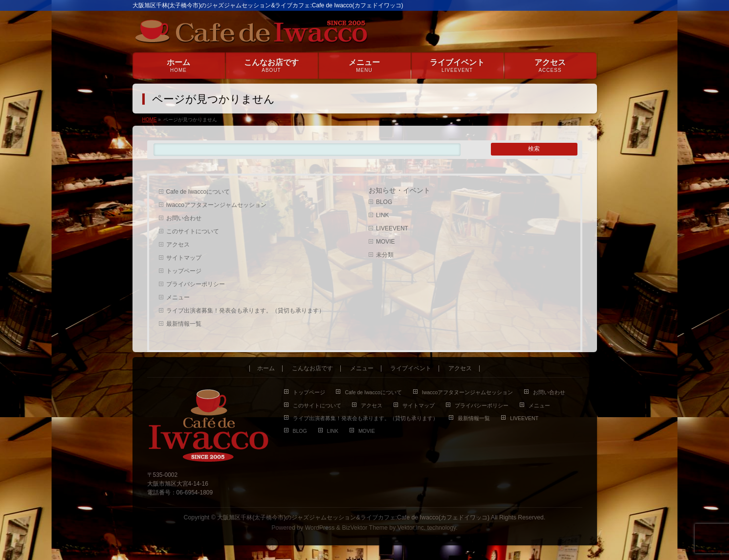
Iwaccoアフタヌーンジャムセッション (216, 205)
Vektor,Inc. (412, 528)
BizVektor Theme (365, 528)
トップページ (184, 271)
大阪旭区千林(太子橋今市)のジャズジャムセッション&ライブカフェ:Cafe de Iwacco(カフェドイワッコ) (353, 517)
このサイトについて (193, 231)
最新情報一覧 (184, 324)
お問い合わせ (184, 218)
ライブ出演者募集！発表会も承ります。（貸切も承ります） (245, 311)
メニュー (178, 297)
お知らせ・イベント (399, 190)
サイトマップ (184, 258)
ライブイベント (411, 369)
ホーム (266, 369)
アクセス (178, 245)
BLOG (384, 202)
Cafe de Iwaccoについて (198, 192)
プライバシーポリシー (196, 284)
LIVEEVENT (392, 228)
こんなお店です (312, 369)
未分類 (385, 255)
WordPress (320, 528)
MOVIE (386, 242)
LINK (383, 215)
